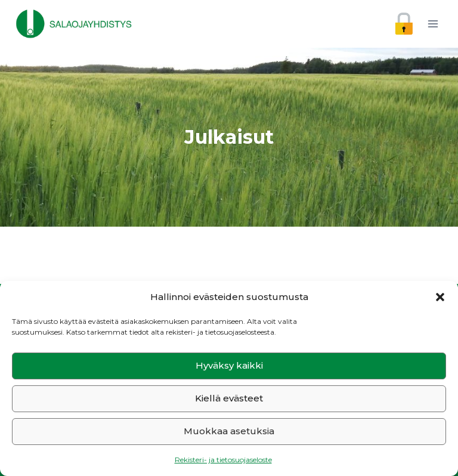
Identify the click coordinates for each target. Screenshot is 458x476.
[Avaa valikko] (433, 24)
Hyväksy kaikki (229, 365)
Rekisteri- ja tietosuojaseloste (223, 460)
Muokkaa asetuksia (229, 431)
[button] (440, 297)
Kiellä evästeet (229, 398)
